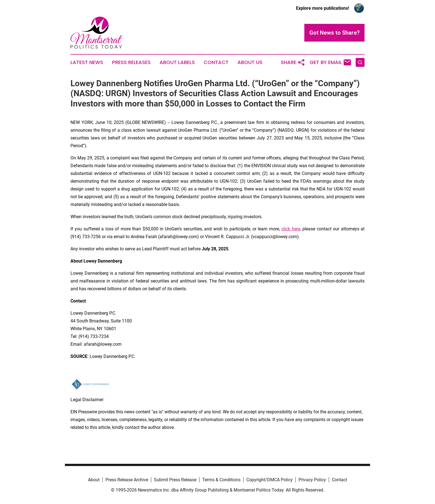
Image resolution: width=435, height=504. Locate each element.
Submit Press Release (175, 480)
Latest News (87, 62)
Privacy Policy (312, 480)
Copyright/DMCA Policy (270, 480)
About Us (250, 62)
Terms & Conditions (221, 480)
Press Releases (131, 62)
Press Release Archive (127, 480)
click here (291, 229)
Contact (216, 62)
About (94, 480)
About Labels (177, 62)
